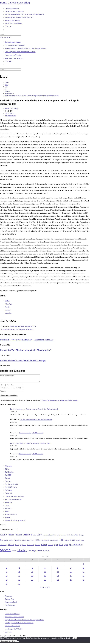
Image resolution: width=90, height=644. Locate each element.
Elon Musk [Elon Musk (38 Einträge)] (4, 541)
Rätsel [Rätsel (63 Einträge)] (44, 546)
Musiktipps (9, 504)
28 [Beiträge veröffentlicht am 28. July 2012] (71, 581)
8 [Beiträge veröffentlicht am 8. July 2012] (83, 569)
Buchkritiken (10, 113)
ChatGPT (8, 477)
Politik (7, 507)
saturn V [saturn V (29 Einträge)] (50, 546)
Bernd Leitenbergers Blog (15, 3)
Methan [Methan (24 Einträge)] (78, 542)
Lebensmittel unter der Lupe (14, 498)
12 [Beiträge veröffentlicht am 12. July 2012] (45, 573)
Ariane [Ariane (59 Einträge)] (11, 536)
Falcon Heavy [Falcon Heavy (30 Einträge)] (26, 542)
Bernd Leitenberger (12, 109)
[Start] (6, 83)
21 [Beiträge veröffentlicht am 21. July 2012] (71, 577)
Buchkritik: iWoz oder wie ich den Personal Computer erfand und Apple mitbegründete (32, 96)
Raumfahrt (8, 510)
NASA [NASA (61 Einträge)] (11, 546)
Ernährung (8, 492)
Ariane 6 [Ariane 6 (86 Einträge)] (28, 536)
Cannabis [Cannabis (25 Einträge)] (63, 536)
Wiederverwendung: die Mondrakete (31, 434)
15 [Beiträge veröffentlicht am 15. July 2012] (84, 573)
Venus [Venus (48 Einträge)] (39, 552)
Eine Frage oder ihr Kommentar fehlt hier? (20, 52)
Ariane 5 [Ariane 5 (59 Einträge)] (18, 536)
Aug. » (48, 589)
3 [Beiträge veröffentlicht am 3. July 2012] (19, 569)
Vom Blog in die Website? (14, 58)
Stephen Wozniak (31, 326)
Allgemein (8, 468)
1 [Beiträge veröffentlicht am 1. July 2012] (83, 565)
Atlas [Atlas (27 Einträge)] (35, 536)
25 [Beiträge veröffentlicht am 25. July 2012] (32, 581)
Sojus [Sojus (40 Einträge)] (66, 546)
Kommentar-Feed (11, 604)
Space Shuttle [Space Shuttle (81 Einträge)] (76, 546)
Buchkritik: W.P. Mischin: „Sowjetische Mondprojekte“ (26, 350)
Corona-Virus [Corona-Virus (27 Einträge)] (75, 536)
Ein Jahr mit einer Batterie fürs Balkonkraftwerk (42, 411)
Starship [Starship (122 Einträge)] (22, 551)
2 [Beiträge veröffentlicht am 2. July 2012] (7, 569)
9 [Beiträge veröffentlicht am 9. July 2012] (7, 573)
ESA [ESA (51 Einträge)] (11, 541)
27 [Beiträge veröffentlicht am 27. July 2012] (58, 581)
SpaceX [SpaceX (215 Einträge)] (5, 551)
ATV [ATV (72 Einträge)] (40, 536)
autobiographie (15, 326)
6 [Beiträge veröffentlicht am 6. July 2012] (58, 569)
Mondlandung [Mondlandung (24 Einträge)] (4, 546)
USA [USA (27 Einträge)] (30, 552)
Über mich (9, 61)
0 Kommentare (10, 116)
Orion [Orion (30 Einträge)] (17, 546)
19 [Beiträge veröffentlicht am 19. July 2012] (45, 577)
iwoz (22, 326)
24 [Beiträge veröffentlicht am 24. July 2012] (19, 581)
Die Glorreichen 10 (11, 486)
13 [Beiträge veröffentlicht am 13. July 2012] (58, 573)
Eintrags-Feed (10, 601)
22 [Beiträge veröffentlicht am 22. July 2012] (84, 577)
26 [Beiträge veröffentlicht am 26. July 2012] (45, 581)
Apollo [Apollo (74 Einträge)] (3, 536)
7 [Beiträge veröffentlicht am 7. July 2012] (71, 569)
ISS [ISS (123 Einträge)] (62, 541)
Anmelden (8, 597)
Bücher (7, 471)
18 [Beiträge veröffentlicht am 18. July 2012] (32, 577)
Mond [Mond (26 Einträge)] (82, 542)
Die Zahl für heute (11, 489)
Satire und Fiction (11, 516)
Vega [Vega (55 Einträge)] (34, 552)
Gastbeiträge (9, 495)
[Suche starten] (22, 70)
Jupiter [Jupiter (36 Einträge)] (67, 541)
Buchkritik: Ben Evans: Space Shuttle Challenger (23, 360)
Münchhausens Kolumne (13, 501)
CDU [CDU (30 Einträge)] (68, 536)
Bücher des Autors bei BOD (15, 45)
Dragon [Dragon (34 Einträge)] (82, 536)
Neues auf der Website (13, 55)
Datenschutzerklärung (13, 42)
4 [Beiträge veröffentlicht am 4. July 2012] (32, 569)
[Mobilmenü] (5, 37)
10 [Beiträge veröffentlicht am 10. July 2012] (19, 573)
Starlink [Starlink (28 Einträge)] (14, 552)
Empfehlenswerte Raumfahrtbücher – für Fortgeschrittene (26, 48)
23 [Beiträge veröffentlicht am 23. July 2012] (6, 581)
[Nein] (18, 643)
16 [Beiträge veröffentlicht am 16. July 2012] (6, 577)
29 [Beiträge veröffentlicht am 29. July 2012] (84, 581)
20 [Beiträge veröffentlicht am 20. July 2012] (58, 577)
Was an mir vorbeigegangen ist (15, 522)
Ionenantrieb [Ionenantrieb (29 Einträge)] (45, 542)
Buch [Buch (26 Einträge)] (58, 536)
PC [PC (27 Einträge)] (21, 546)
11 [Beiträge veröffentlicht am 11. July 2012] (32, 573)
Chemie (7, 480)
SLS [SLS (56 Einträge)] (61, 546)
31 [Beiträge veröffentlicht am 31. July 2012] (19, 585)
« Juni (42, 589)
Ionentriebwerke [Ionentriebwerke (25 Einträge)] (54, 542)
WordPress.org (10, 607)
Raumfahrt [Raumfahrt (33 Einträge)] (30, 546)
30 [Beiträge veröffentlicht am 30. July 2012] (6, 585)
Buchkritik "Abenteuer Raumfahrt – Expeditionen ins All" (27, 340)
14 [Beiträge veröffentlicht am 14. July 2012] (71, 573)
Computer (8, 483)
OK (75, 640)
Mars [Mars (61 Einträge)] (73, 541)
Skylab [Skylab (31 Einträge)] (56, 546)
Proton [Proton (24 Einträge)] (24, 546)
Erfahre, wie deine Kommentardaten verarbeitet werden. (59, 402)
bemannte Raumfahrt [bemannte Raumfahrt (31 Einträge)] (49, 536)
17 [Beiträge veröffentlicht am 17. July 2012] (19, 577)
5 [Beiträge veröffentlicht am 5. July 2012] (45, 569)
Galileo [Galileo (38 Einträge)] (38, 541)
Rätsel (7, 513)
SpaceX (7, 519)
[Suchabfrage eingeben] (11, 34)
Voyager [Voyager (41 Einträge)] (46, 552)
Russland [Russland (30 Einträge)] (37, 546)
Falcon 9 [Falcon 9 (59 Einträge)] (17, 541)
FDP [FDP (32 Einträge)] (33, 542)
